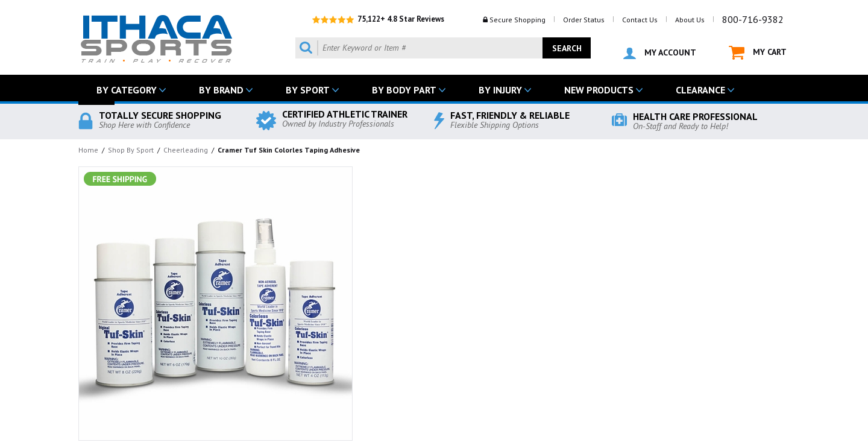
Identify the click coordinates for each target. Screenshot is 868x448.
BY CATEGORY (127, 90)
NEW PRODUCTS (599, 90)
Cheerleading (186, 150)
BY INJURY (500, 90)
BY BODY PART (404, 90)
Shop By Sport (131, 150)
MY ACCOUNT (660, 53)
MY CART (758, 53)
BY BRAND (221, 90)
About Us (690, 20)
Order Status (584, 20)
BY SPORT (308, 90)
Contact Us (640, 20)
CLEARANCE (700, 90)
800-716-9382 (753, 19)
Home (88, 150)
